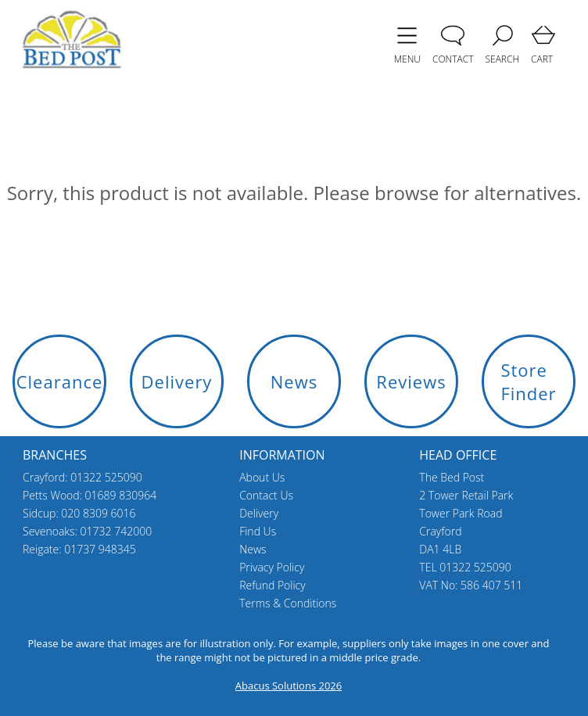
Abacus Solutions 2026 (289, 686)
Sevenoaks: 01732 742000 (87, 531)
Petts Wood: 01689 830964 (90, 495)
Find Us (258, 531)
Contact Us (266, 495)
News (253, 549)
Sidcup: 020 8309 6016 (79, 513)
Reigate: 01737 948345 (79, 549)
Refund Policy (272, 585)
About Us (262, 477)
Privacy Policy (272, 567)
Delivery (259, 513)
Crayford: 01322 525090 (82, 477)
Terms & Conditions (288, 603)
